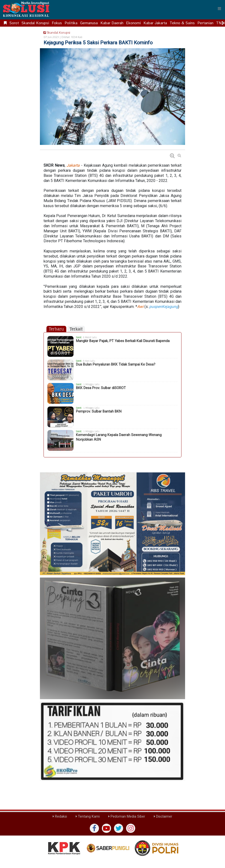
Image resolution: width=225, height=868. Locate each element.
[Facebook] (94, 828)
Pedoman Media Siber (127, 817)
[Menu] (219, 8)
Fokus (57, 23)
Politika (71, 23)
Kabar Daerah (112, 23)
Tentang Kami (88, 817)
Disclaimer (163, 817)
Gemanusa (89, 23)
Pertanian (205, 23)
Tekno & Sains (182, 23)
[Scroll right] (223, 23)
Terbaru (56, 329)
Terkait (76, 329)
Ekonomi (133, 23)
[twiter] (119, 828)
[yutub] (106, 828)
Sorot (14, 23)
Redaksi (60, 817)
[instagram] (131, 828)
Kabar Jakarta (155, 23)
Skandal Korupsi (35, 23)
